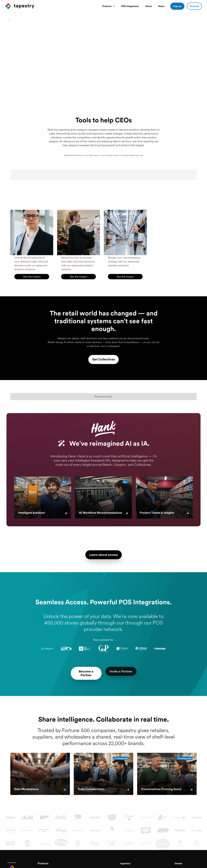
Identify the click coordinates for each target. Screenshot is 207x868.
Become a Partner (81, 672)
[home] (20, 6)
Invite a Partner (126, 672)
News (161, 6)
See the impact (32, 276)
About (149, 6)
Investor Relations (184, 866)
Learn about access (103, 555)
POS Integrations (130, 6)
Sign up (177, 6)
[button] (109, 6)
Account (194, 6)
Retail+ (41, 866)
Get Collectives (104, 359)
